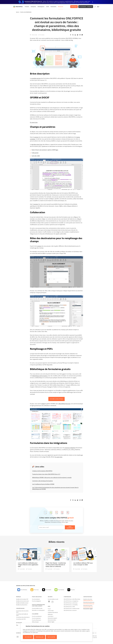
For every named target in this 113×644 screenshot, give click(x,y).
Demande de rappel (88, 609)
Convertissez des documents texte (22, 611)
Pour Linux (36, 590)
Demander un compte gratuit (38, 610)
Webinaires (50, 614)
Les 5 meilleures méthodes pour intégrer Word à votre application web (28, 565)
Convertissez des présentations (23, 617)
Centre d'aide (51, 611)
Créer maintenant (70, 527)
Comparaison (67, 597)
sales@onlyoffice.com (88, 600)
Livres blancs (51, 616)
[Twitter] (73, 35)
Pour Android (61, 590)
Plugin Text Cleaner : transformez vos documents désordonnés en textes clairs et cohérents (56, 565)
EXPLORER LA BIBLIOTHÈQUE (56, 399)
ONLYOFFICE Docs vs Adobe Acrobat (72, 609)
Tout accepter (51, 637)
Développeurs (41, 7)
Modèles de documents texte (22, 601)
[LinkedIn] (75, 35)
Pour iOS (73, 590)
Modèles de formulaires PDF (22, 599)
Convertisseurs (20, 608)
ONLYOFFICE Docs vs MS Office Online (72, 599)
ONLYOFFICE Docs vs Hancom (70, 610)
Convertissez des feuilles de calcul (22, 615)
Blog (17, 12)
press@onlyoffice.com (88, 607)
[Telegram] (80, 35)
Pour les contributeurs (37, 616)
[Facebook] (71, 35)
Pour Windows (24, 590)
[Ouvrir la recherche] (95, 7)
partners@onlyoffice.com (89, 604)
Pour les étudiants (36, 599)
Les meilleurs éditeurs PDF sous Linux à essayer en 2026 (83, 564)
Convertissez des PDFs (21, 619)
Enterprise (33, 7)
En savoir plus (35, 632)
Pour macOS (48, 590)
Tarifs (47, 7)
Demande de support (52, 618)
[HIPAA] (49, 602)
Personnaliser (40, 637)
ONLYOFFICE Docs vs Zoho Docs (71, 603)
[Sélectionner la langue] (98, 7)
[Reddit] (78, 35)
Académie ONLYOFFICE (53, 612)
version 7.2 (37, 204)
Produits (27, 7)
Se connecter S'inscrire (86, 7)
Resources (61, 7)
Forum (49, 609)
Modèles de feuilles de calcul (22, 603)
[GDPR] (52, 602)
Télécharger (74, 7)
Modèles (18, 597)
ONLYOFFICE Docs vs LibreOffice (71, 605)
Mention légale (51, 622)
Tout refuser (28, 637)
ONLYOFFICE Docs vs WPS (69, 607)
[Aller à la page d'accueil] (18, 7)
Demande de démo (52, 620)
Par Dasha (42, 35)
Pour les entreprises (26, 12)
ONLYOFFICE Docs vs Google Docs (71, 601)
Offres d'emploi (35, 622)
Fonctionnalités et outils (37, 608)
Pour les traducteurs (36, 618)
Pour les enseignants (36, 601)
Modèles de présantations (22, 605)
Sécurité (50, 597)
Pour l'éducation (37, 597)
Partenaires (53, 7)
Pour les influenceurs (37, 620)
